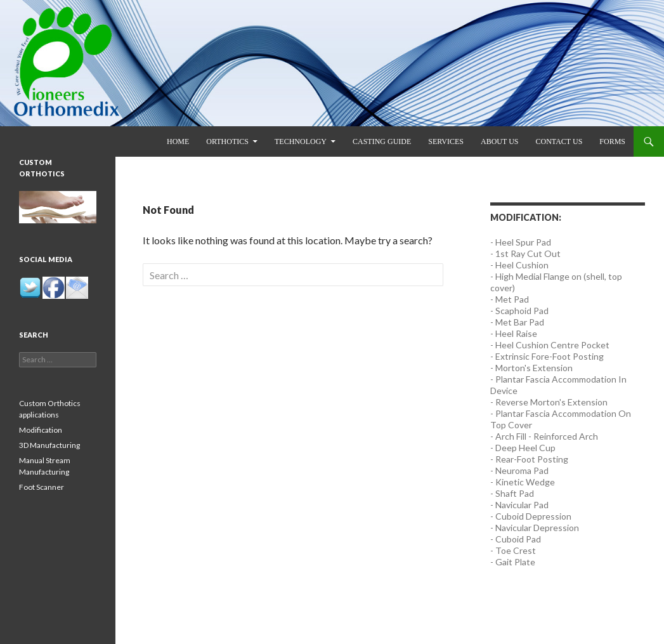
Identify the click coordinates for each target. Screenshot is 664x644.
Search (34, 335)
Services (446, 141)
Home (178, 141)
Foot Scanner (42, 487)
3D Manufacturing (49, 445)
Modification (41, 430)
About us (499, 141)
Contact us (559, 141)
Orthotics (227, 141)
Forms (612, 141)
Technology (301, 141)
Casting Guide (382, 141)
